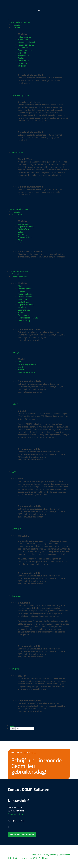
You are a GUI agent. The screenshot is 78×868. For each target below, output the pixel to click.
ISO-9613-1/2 (24, 63)
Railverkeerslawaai (26, 45)
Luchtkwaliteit (24, 47)
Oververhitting (24, 320)
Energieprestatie (25, 237)
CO (20, 243)
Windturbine (23, 61)
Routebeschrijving (15, 814)
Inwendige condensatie (28, 318)
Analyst (21, 58)
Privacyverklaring (50, 855)
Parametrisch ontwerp (19, 209)
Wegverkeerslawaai (26, 42)
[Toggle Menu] (9, 20)
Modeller (22, 286)
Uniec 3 (15, 404)
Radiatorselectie (25, 294)
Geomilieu (16, 28)
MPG (20, 240)
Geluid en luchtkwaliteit (20, 22)
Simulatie (22, 312)
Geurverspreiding (25, 50)
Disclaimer (37, 855)
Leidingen (16, 352)
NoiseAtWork (18, 152)
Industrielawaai (25, 37)
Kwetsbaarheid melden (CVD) (25, 858)
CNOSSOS (22, 66)
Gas (20, 362)
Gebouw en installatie (19, 271)
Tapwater (22, 370)
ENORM (15, 669)
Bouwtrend (17, 596)
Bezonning (22, 234)
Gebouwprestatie (19, 277)
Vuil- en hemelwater (27, 372)
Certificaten (44, 858)
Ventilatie (22, 307)
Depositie (22, 53)
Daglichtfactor (24, 229)
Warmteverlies (24, 289)
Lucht (20, 367)
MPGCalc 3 (17, 529)
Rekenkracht (23, 55)
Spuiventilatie (24, 310)
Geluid (21, 232)
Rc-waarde (23, 299)
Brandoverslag (24, 224)
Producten (16, 25)
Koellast (21, 291)
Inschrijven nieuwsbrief (22, 834)
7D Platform (17, 215)
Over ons (14, 726)
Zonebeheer (23, 40)
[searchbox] (25, 729)
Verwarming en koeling (28, 364)
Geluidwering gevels (20, 95)
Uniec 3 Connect (25, 297)
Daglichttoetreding (26, 227)
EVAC (14, 472)
